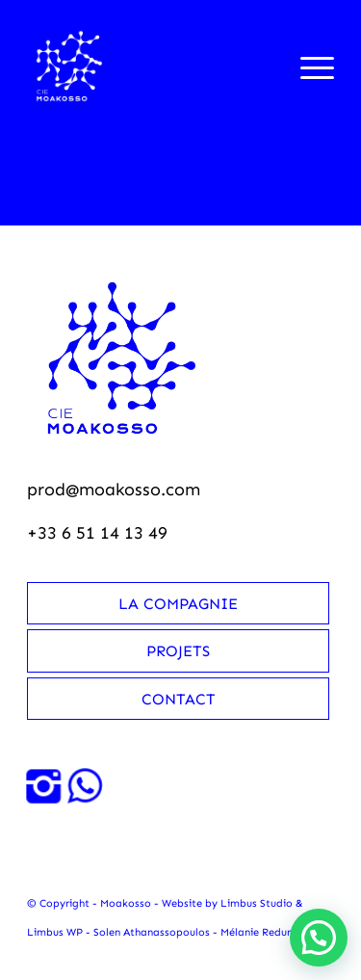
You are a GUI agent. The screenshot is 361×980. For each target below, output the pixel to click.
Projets (178, 651)
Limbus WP (55, 932)
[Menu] (308, 66)
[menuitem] (308, 66)
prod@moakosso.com (114, 490)
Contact (179, 699)
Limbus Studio (257, 903)
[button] (319, 938)
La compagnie (178, 604)
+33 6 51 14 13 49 (97, 533)
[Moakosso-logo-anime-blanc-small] (150, 66)
